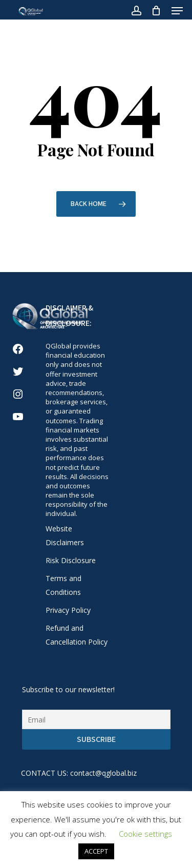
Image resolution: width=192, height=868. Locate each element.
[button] (177, 11)
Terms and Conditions (63, 585)
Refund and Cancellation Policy (77, 635)
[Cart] (156, 11)
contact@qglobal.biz (103, 773)
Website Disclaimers (65, 535)
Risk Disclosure (71, 560)
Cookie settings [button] (145, 834)
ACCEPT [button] (96, 851)
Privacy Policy (68, 610)
